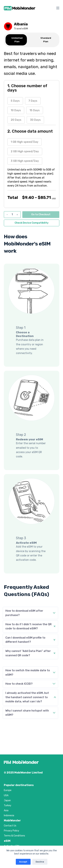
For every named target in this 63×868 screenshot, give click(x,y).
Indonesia (9, 815)
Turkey (8, 805)
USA (6, 795)
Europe (8, 790)
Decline (40, 862)
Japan (7, 800)
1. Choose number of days (27, 88)
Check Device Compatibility (32, 223)
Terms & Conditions (14, 836)
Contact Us (10, 826)
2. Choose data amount (30, 131)
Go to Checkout (41, 214)
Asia (6, 810)
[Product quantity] (12, 215)
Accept (23, 862)
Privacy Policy (12, 831)
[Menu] (58, 8)
